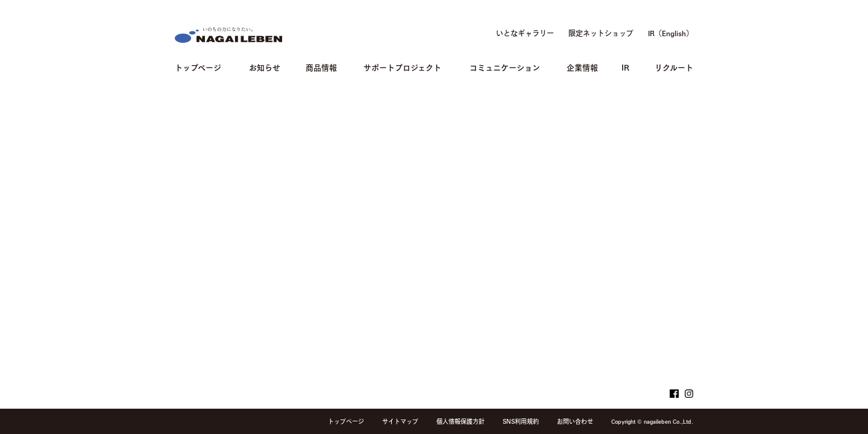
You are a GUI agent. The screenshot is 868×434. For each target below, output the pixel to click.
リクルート (674, 67)
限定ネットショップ (601, 33)
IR (625, 67)
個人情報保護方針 (461, 421)
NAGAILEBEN (228, 35)
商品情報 (321, 67)
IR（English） (671, 33)
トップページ (198, 67)
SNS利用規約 (521, 421)
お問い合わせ (575, 421)
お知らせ (265, 67)
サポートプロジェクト (402, 67)
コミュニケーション (505, 67)
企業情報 (582, 67)
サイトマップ (400, 421)
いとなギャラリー (525, 33)
